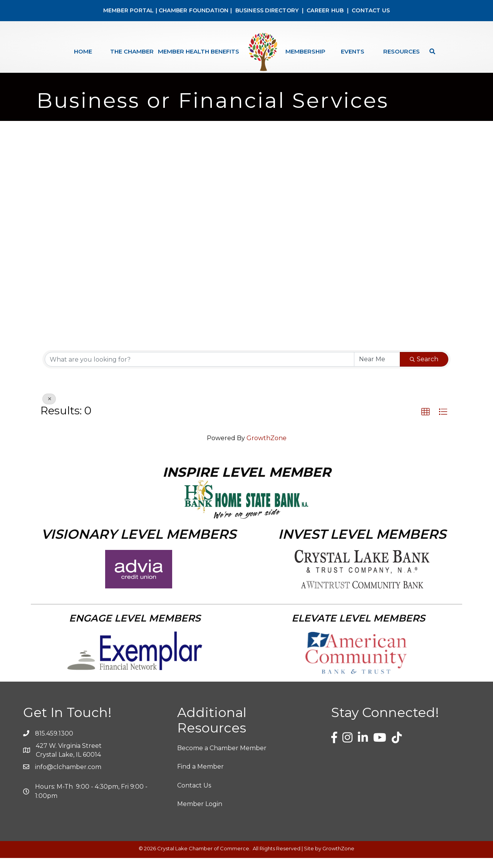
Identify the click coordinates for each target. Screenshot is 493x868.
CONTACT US (371, 10)
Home (83, 51)
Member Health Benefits (199, 51)
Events (353, 51)
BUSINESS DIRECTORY (266, 10)
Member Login (200, 814)
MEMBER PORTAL (129, 10)
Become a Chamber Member (222, 758)
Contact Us (194, 795)
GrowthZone (267, 448)
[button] (426, 422)
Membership (305, 51)
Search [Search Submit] (424, 369)
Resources (402, 51)
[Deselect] (49, 409)
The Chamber (132, 51)
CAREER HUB (325, 10)
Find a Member (200, 777)
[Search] (430, 51)
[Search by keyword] (200, 369)
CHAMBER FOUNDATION (194, 10)
